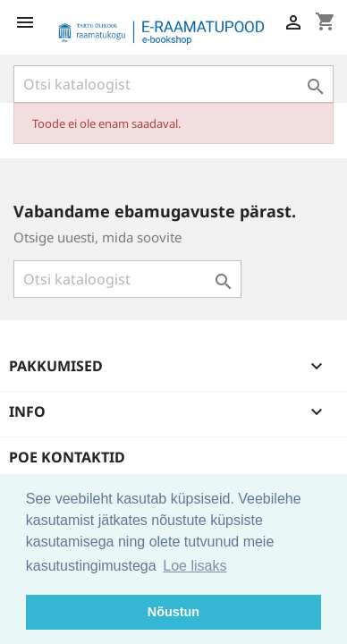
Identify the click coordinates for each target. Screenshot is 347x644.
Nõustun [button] (173, 612)
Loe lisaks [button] (195, 566)
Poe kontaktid (67, 457)
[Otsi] (173, 84)
